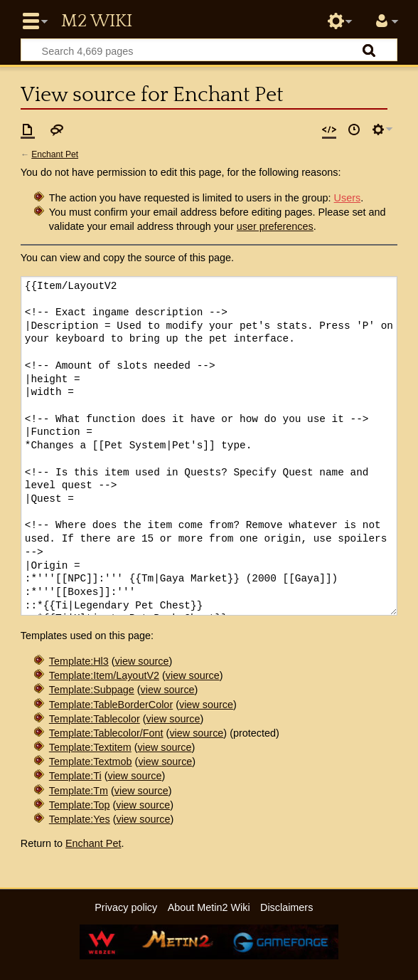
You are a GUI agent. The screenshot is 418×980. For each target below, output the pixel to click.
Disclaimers (286, 907)
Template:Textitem (90, 747)
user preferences (275, 226)
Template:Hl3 (79, 661)
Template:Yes (80, 819)
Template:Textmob (91, 762)
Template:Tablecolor (95, 719)
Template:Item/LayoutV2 (104, 675)
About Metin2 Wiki (209, 907)
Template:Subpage (92, 690)
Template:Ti (75, 776)
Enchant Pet (55, 154)
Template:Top (80, 805)
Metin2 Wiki (97, 21)
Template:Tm (79, 791)
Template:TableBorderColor (111, 705)
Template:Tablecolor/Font (106, 733)
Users (348, 198)
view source (142, 661)
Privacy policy (126, 907)
